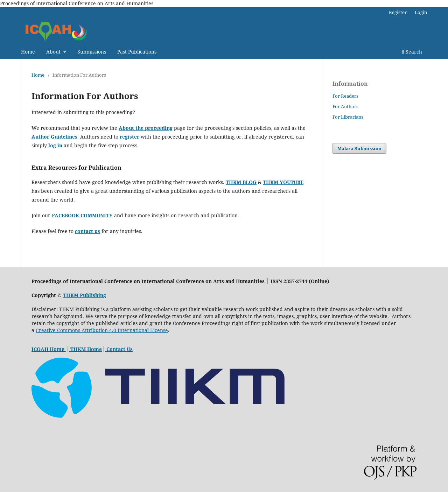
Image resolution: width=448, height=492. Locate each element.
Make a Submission (359, 148)
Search (412, 52)
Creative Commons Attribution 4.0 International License (102, 330)
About (54, 52)
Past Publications (137, 52)
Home (28, 52)
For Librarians (348, 117)
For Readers (345, 96)
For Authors (345, 106)
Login (421, 12)
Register (398, 12)
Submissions (92, 52)
